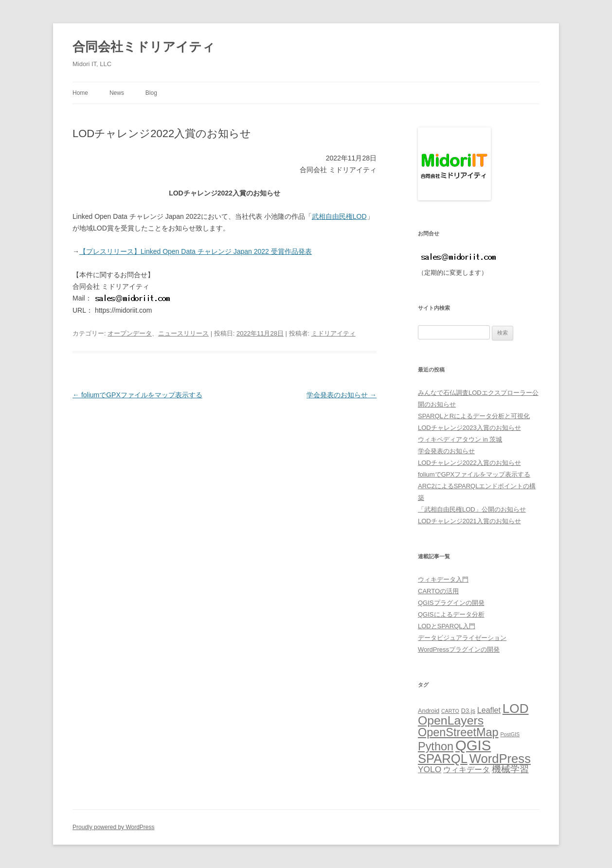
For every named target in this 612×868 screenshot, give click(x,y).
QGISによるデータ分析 (451, 614)
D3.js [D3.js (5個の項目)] (468, 711)
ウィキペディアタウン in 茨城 (460, 439)
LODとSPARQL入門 (447, 626)
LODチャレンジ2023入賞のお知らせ (469, 428)
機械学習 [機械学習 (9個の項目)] (510, 769)
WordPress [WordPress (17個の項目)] (500, 759)
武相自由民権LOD (339, 216)
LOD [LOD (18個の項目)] (516, 709)
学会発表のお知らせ (342, 395)
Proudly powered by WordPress (114, 827)
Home (80, 93)
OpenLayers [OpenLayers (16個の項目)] (451, 720)
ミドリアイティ (333, 333)
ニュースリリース (183, 333)
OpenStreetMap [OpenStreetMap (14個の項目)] (458, 732)
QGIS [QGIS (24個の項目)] (473, 745)
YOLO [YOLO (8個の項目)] (430, 769)
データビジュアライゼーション (462, 638)
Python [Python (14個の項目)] (436, 746)
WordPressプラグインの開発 (459, 649)
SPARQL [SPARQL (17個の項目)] (443, 759)
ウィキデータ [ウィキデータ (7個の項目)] (467, 770)
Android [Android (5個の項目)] (429, 711)
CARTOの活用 (438, 591)
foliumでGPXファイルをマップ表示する (137, 395)
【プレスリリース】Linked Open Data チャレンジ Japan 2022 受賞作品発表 (196, 251)
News (117, 93)
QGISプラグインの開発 (451, 603)
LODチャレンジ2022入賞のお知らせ (469, 463)
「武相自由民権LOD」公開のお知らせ (472, 509)
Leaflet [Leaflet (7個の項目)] (489, 710)
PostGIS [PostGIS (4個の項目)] (510, 734)
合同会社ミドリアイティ (144, 47)
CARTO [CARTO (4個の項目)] (450, 711)
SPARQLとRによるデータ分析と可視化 (474, 416)
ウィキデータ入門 (443, 579)
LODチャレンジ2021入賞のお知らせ (469, 521)
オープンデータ (130, 333)
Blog (151, 93)
